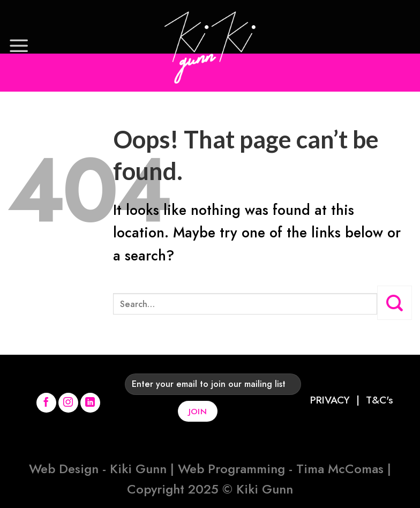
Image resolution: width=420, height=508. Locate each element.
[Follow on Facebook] (47, 403)
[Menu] (19, 46)
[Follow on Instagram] (69, 403)
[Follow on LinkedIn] (91, 403)
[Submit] (395, 303)
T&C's (380, 400)
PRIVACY (330, 400)
